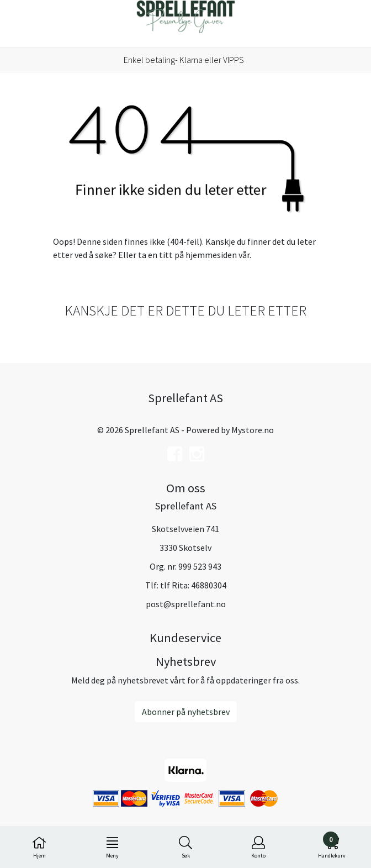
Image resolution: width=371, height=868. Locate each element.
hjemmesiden (211, 255)
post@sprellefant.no (186, 604)
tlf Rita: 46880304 (193, 585)
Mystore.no (253, 430)
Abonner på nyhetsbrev (186, 712)
